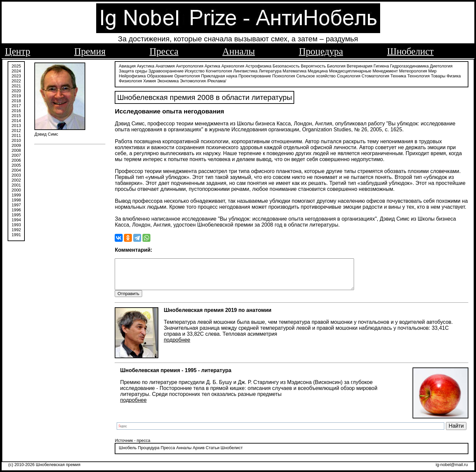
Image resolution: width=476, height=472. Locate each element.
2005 (16, 165)
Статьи (212, 454)
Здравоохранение (166, 70)
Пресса (164, 51)
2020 (16, 90)
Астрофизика (259, 65)
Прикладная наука (219, 75)
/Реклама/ (217, 80)
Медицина (318, 70)
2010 (16, 140)
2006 (16, 160)
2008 (16, 150)
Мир (433, 70)
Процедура (321, 51)
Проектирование (255, 75)
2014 (16, 120)
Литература (270, 70)
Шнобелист (410, 51)
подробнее (177, 345)
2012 (16, 130)
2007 (16, 155)
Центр (18, 51)
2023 (16, 75)
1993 (16, 224)
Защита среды (133, 70)
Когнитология (219, 70)
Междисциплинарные (350, 70)
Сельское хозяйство (316, 75)
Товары (438, 75)
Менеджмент (385, 70)
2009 (16, 145)
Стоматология (376, 75)
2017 (16, 105)
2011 (16, 135)
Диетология (441, 65)
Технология (418, 75)
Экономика (168, 80)
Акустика (146, 65)
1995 (16, 214)
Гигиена (381, 65)
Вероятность (313, 65)
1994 (16, 219)
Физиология (130, 80)
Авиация (127, 65)
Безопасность (286, 65)
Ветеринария (360, 65)
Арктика (212, 65)
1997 (16, 204)
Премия (90, 51)
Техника (398, 75)
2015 (16, 115)
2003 (16, 174)
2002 (16, 179)
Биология (336, 65)
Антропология (190, 65)
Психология (283, 75)
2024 (16, 70)
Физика (454, 75)
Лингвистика (246, 70)
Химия (150, 80)
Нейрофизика (132, 75)
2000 (16, 189)
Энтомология (193, 80)
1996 (16, 209)
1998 (16, 199)
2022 (16, 80)
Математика (295, 70)
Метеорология (413, 70)
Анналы (239, 51)
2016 (16, 110)
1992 (16, 229)
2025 (16, 65)
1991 (16, 234)
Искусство (195, 70)
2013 (16, 125)
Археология (233, 65)
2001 (16, 184)
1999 (16, 194)
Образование (160, 75)
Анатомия (165, 65)
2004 (16, 170)
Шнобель (128, 454)
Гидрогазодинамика (409, 65)
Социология (349, 75)
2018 (16, 100)
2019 (16, 95)
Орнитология (187, 75)
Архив (199, 454)
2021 (16, 85)
